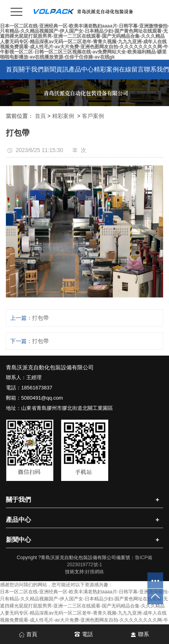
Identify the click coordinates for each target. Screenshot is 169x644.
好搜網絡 (94, 572)
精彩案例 (106, 69)
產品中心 (81, 69)
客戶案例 (93, 116)
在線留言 (131, 69)
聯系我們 (156, 69)
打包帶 (40, 318)
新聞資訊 (56, 69)
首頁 (12, 69)
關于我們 (31, 69)
